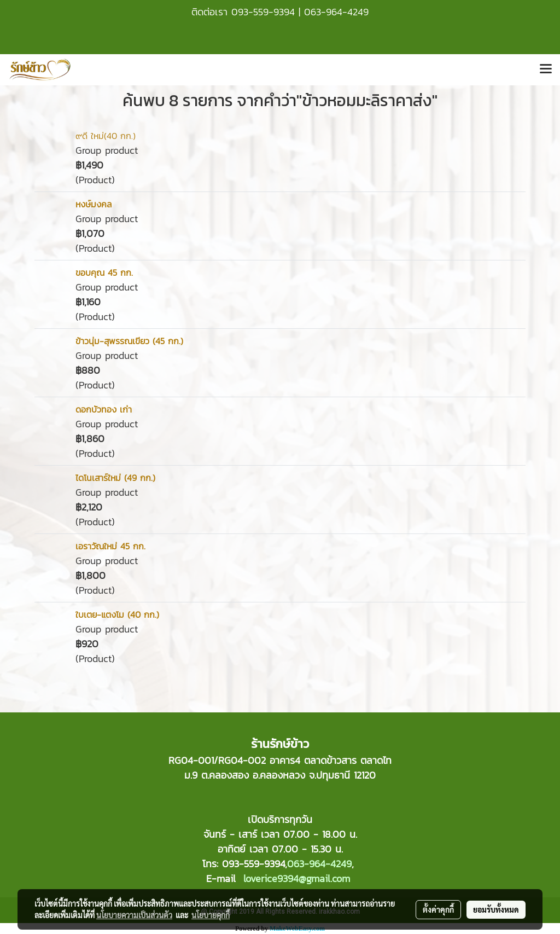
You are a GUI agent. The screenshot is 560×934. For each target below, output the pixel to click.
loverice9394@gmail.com (297, 878)
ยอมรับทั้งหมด (496, 909)
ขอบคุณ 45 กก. (104, 272)
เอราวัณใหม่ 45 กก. (110, 546)
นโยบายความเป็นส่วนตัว (134, 915)
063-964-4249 (336, 12)
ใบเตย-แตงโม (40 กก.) (117, 614)
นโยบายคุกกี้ (211, 915)
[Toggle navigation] (546, 69)
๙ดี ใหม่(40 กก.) (106, 136)
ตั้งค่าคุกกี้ (438, 909)
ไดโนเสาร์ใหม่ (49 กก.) (115, 478)
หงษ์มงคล (94, 204)
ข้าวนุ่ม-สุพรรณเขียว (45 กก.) (129, 341)
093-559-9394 (263, 12)
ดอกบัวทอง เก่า (104, 409)
